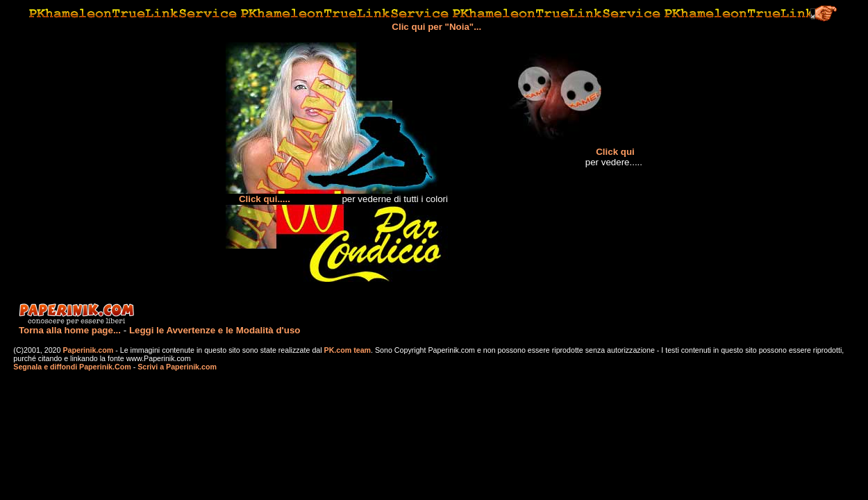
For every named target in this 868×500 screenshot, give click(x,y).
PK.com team (347, 350)
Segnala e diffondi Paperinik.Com (72, 367)
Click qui (615, 152)
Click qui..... (265, 199)
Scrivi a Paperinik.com (177, 367)
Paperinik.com (88, 350)
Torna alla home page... (70, 330)
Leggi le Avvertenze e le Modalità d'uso (215, 330)
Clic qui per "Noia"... (436, 27)
